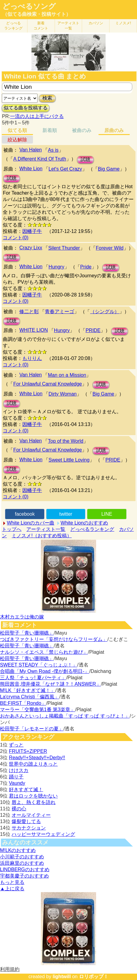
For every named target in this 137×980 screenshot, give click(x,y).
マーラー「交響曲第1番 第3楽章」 (38, 710)
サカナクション (29, 828)
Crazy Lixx (31, 248)
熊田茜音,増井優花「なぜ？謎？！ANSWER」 (50, 684)
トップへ (12, 529)
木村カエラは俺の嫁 (22, 617)
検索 (47, 98)
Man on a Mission (67, 375)
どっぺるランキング (92, 529)
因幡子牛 (32, 231)
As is (53, 150)
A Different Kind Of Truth (40, 159)
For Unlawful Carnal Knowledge (47, 384)
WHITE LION (33, 330)
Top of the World (66, 441)
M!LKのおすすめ (18, 850)
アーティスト (68, 26)
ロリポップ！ (94, 977)
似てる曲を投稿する (26, 108)
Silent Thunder (64, 248)
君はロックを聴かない (33, 796)
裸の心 (19, 809)
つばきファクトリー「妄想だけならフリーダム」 (54, 639)
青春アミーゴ (59, 312)
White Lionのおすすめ (85, 523)
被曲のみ (82, 130)
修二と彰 (29, 312)
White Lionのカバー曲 (31, 523)
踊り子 (16, 777)
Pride (86, 267)
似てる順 (17, 130)
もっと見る (12, 882)
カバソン (96, 23)
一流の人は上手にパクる (37, 116)
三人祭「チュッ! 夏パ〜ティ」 (33, 678)
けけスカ (19, 770)
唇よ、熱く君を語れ (34, 802)
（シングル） (105, 312)
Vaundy (17, 783)
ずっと (16, 745)
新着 (41, 26)
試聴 (85, 159)
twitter (66, 514)
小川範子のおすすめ (22, 857)
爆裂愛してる (26, 821)
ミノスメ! (123, 23)
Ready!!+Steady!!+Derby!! (37, 758)
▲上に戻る (12, 889)
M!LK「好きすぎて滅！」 (28, 690)
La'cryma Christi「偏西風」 (30, 697)
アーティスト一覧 (46, 529)
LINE (107, 514)
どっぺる (13, 26)
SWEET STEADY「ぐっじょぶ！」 (39, 665)
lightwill (62, 977)
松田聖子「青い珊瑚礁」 (27, 633)
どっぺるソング (29, 6)
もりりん (32, 358)
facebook (25, 514)
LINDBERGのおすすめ (25, 869)
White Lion (31, 169)
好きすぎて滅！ (26, 790)
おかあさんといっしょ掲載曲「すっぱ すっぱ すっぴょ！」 (65, 716)
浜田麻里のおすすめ (22, 863)
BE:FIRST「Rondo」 (23, 703)
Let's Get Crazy (65, 169)
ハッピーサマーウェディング (43, 834)
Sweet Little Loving (69, 460)
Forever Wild (110, 248)
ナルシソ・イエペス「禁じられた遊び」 (44, 652)
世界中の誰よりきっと (33, 764)
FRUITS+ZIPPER (28, 751)
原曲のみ (114, 130)
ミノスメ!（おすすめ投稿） (41, 536)
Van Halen (31, 150)
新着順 (50, 130)
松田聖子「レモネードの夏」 (32, 729)
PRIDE (93, 330)
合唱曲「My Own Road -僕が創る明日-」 (45, 671)
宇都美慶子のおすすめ (24, 876)
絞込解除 (17, 140)
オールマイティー (31, 815)
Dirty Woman (63, 394)
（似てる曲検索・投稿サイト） (37, 14)
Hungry (56, 267)
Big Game (109, 169)
